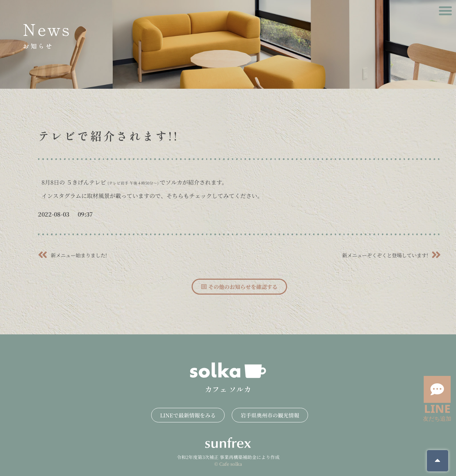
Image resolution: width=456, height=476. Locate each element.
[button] (445, 11)
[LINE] (437, 389)
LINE (437, 408)
